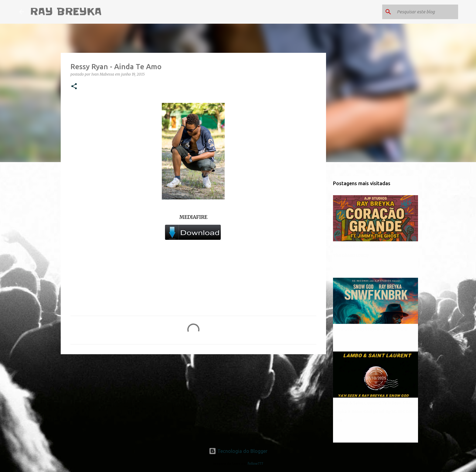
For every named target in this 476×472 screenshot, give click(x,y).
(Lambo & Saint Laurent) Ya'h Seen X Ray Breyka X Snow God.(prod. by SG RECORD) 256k (375, 412)
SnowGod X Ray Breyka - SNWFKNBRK (371, 329)
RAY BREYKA (66, 12)
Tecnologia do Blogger (238, 451)
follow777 (255, 464)
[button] (74, 87)
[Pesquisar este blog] (426, 12)
